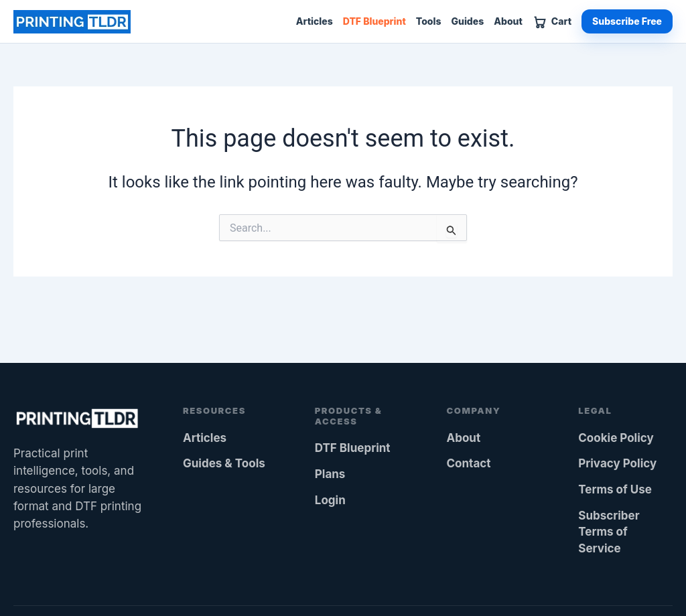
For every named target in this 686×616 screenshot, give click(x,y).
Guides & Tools (224, 463)
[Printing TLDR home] (72, 22)
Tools (429, 21)
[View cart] (552, 22)
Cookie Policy (616, 438)
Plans (330, 474)
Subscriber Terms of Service (609, 532)
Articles (315, 21)
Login (330, 500)
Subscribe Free (627, 21)
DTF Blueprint (374, 21)
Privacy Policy (617, 463)
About (508, 21)
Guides (467, 21)
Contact (469, 463)
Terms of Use (615, 489)
